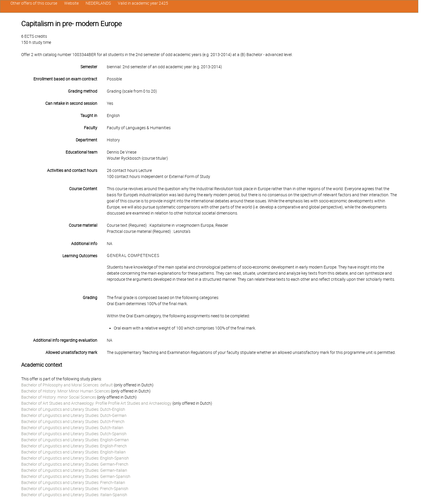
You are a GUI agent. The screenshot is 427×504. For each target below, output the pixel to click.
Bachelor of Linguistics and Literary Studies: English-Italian (73, 452)
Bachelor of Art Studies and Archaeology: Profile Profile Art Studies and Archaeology (96, 403)
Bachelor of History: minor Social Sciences (59, 397)
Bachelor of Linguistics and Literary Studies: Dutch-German (74, 415)
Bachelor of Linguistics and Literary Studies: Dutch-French (73, 422)
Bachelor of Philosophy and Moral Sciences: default (67, 385)
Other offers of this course (34, 3)
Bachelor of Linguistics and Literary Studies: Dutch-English (73, 409)
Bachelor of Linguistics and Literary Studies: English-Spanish (75, 458)
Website (71, 3)
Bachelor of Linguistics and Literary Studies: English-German (75, 440)
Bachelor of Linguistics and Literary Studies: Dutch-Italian (72, 428)
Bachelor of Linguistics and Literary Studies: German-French (75, 464)
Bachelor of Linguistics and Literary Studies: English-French (74, 446)
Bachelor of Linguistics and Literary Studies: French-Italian (73, 483)
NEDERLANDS (98, 3)
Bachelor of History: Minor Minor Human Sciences (66, 391)
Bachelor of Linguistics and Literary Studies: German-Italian (74, 470)
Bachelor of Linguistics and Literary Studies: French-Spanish (75, 489)
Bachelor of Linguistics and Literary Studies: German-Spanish (76, 476)
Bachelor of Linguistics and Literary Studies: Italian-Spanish (74, 495)
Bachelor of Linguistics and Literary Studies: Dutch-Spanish (74, 434)
